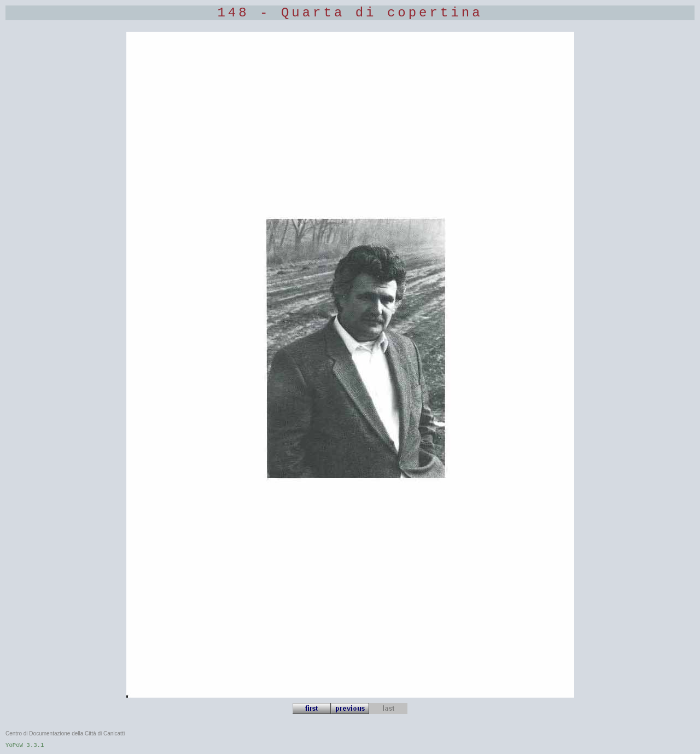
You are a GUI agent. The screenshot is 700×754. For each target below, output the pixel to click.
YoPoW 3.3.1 (25, 745)
